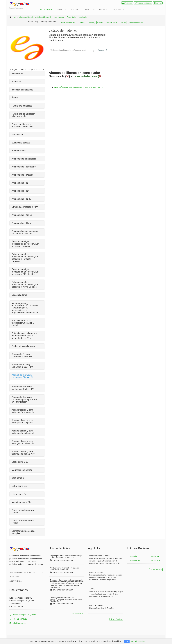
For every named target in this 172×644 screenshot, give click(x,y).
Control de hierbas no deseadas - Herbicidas (22, 125)
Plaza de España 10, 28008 (23, 615)
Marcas (91, 22)
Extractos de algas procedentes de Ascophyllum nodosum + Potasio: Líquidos (25, 258)
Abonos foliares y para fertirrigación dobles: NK (23, 432)
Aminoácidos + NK (20, 191)
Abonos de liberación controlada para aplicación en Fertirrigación (24, 399)
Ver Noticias (78, 614)
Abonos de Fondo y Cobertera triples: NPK (22, 366)
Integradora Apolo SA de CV (99, 556)
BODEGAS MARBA (96, 605)
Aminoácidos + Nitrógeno (24, 167)
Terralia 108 (155, 561)
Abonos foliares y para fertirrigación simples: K (23, 421)
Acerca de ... (16, 581)
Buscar (103, 50)
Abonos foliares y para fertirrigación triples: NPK (23, 453)
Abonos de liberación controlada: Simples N (35, 17)
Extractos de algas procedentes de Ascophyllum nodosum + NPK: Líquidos (25, 285)
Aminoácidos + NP (20, 183)
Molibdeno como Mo (21, 502)
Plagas (123, 22)
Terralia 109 (135, 561)
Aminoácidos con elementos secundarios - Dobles (25, 232)
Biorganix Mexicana (96, 572)
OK (127, 641)
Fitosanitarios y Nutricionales (77, 17)
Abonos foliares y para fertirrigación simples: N (23, 411)
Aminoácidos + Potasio (23, 175)
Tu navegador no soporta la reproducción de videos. (134, 39)
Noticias (88, 10)
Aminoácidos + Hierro (22, 223)
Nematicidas (17, 135)
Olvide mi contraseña (143, 3)
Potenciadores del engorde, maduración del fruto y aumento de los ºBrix (25, 336)
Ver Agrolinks (116, 619)
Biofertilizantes (19, 151)
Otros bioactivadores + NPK (25, 207)
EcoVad (61, 10)
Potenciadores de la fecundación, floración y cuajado (23, 323)
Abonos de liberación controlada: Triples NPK (23, 388)
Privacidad (15, 577)
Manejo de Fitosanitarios (22, 572)
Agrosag (92, 589)
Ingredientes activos (136, 22)
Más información (138, 641)
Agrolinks (118, 10)
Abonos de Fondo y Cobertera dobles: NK (22, 355)
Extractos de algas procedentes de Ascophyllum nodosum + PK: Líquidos (25, 272)
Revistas (103, 10)
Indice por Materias (68, 22)
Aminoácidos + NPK (21, 199)
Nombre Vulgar (112, 22)
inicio (14, 17)
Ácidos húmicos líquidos (23, 346)
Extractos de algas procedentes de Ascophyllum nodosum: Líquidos (25, 244)
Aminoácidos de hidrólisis (24, 159)
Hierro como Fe (19, 494)
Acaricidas (17, 82)
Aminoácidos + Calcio (22, 215)
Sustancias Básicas (21, 143)
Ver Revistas (156, 570)
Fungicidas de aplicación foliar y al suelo (23, 115)
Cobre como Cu (19, 486)
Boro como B (18, 478)
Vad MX (75, 10)
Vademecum (44, 10)
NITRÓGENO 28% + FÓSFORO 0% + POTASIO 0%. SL (79, 88)
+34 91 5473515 (18, 619)
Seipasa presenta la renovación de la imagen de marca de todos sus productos (66, 557)
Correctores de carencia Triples (23, 522)
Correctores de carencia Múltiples (23, 532)
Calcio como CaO (20, 462)
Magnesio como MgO (22, 470)
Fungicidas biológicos (22, 106)
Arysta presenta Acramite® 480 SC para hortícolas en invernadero (64, 569)
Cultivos (100, 22)
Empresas (82, 22)
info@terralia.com (18, 623)
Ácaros (15, 98)
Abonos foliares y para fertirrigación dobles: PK (23, 442)
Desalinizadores (19, 295)
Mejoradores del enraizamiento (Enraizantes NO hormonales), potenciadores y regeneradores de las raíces (25, 308)
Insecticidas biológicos (22, 90)
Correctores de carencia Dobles (23, 511)
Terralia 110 (155, 556)
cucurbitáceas (59, 17)
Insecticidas (17, 74)
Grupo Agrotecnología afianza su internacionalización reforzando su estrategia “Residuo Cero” (66, 599)
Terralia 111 (135, 556)
